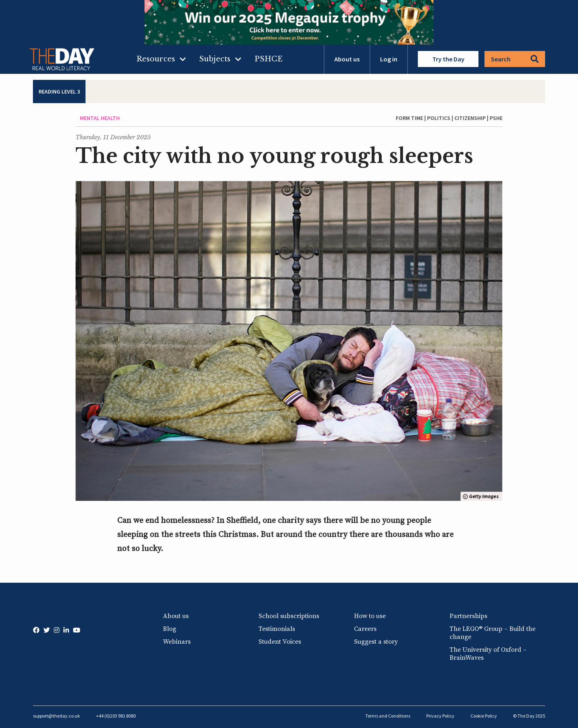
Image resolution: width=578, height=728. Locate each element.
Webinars (177, 642)
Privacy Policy (440, 716)
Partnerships (468, 616)
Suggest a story (376, 642)
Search (515, 59)
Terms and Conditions (388, 716)
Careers (365, 629)
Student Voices (280, 642)
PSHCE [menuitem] (269, 59)
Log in (389, 59)
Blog (170, 629)
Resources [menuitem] (156, 59)
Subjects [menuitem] (215, 59)
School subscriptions (289, 616)
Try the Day (448, 59)
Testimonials (277, 629)
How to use (370, 616)
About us (347, 59)
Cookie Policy (484, 716)
